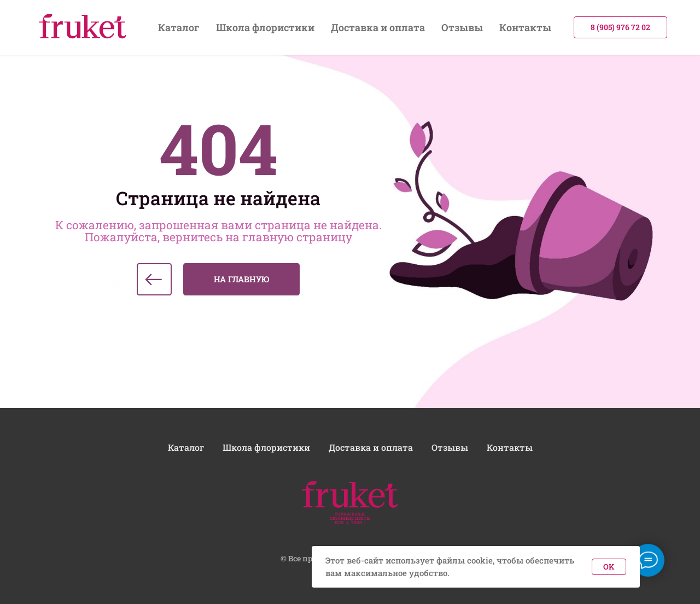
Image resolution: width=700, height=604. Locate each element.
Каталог (179, 27)
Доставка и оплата (378, 27)
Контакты (525, 27)
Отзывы (462, 27)
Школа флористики (265, 27)
